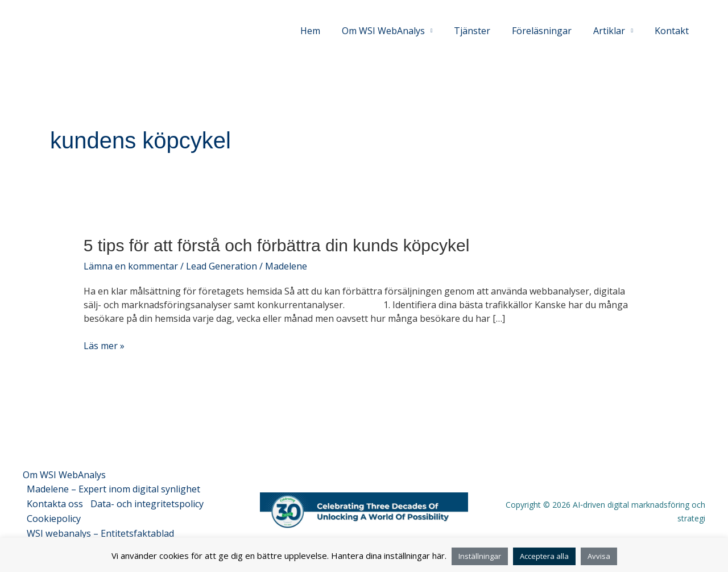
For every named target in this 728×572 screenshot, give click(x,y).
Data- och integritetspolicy (149, 501)
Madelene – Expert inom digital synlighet (114, 488)
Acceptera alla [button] (544, 556)
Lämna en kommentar (131, 266)
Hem (329, 31)
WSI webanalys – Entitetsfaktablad (101, 529)
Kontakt (673, 31)
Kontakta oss (55, 501)
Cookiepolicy (54, 515)
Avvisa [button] (599, 556)
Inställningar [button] (480, 556)
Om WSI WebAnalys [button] (399, 31)
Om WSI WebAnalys (64, 474)
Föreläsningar (550, 31)
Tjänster (484, 31)
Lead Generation (222, 266)
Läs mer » (104, 346)
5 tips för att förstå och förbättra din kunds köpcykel (277, 245)
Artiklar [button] (614, 31)
